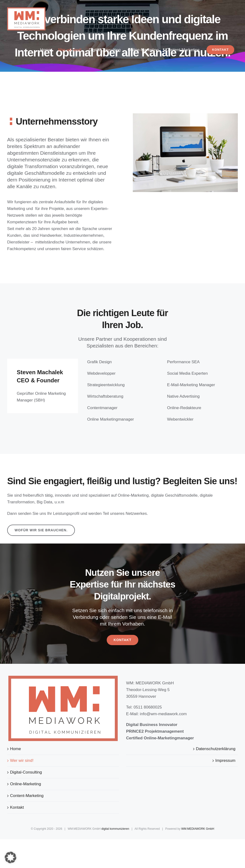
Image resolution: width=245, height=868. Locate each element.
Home (15, 749)
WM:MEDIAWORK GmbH (198, 829)
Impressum (225, 761)
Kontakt (17, 807)
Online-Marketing (25, 784)
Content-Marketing (27, 796)
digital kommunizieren (115, 829)
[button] (11, 857)
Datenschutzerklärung (216, 749)
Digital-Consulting (26, 772)
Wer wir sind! (22, 761)
